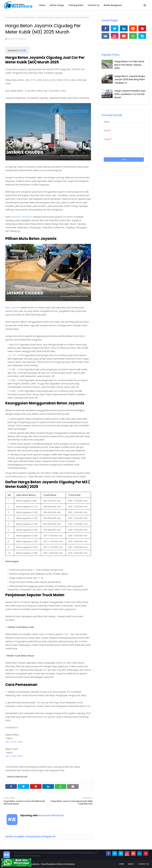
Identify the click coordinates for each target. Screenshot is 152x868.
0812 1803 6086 (14, 756)
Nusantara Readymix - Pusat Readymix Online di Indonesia (47, 864)
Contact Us (144, 864)
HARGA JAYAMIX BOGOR (24, 17)
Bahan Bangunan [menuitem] (113, 5)
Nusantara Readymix (17, 39)
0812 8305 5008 (14, 742)
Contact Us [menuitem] (94, 5)
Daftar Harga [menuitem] (57, 5)
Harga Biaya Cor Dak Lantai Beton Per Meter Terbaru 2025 (129, 65)
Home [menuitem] (42, 5)
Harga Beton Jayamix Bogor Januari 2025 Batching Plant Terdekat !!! (130, 79)
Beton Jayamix (13, 307)
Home (121, 864)
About (131, 864)
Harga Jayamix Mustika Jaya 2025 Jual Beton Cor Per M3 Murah (130, 94)
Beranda (9, 17)
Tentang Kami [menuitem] (76, 5)
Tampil (21, 50)
